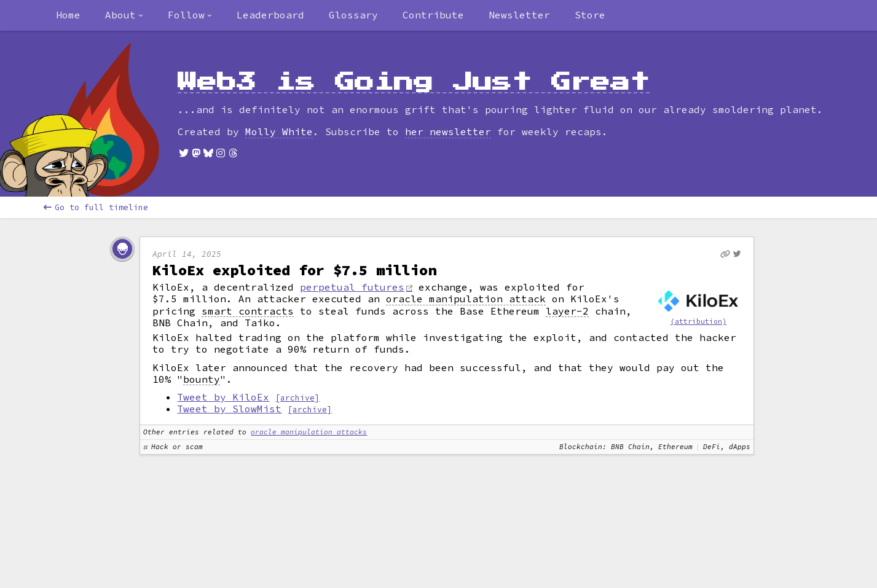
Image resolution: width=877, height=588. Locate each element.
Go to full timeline (96, 207)
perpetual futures (352, 287)
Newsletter (519, 15)
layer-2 (567, 311)
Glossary (353, 15)
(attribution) (698, 321)
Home (68, 15)
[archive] (297, 398)
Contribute (433, 15)
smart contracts (248, 311)
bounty (202, 379)
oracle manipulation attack (466, 299)
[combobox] (124, 15)
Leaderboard (270, 15)
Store (590, 15)
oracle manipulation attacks (309, 432)
